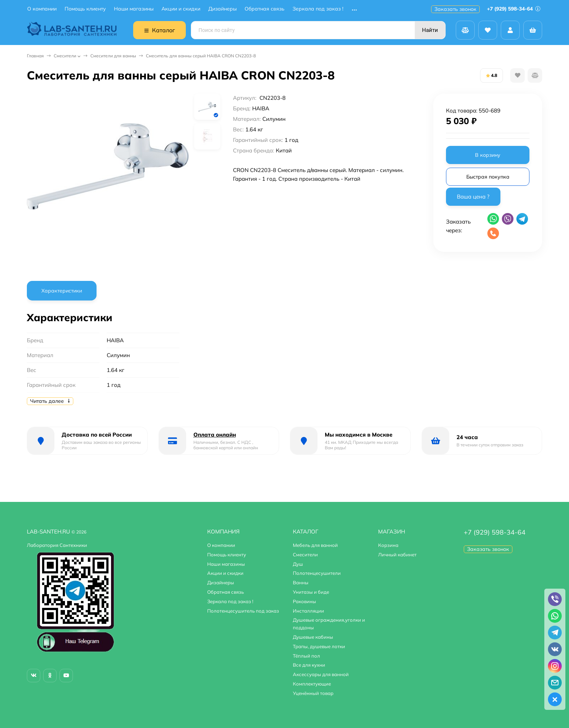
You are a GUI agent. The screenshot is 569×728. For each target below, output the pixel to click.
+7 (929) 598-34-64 (514, 9)
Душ (298, 564)
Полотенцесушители (317, 573)
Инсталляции (308, 611)
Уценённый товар (313, 693)
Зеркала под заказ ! (318, 9)
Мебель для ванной (315, 545)
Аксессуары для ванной (321, 674)
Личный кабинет (397, 555)
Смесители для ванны (113, 56)
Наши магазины (134, 9)
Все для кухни (309, 665)
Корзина (388, 545)
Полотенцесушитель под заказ (243, 611)
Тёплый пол (306, 656)
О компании (42, 9)
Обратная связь (265, 9)
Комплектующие (312, 684)
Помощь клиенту (85, 9)
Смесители (65, 56)
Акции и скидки (181, 9)
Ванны (301, 582)
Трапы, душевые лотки (319, 646)
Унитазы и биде (311, 592)
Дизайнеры (222, 9)
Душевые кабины (313, 637)
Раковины (304, 601)
